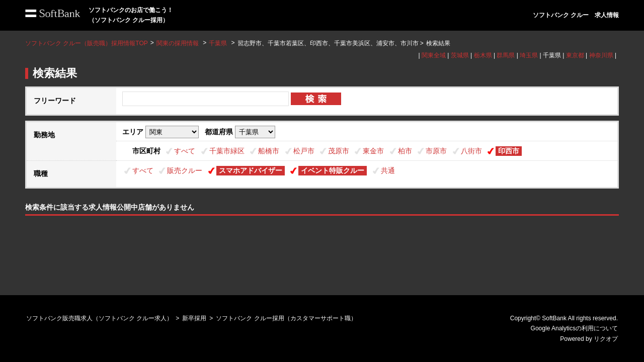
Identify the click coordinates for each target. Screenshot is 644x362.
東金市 (373, 151)
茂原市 (339, 151)
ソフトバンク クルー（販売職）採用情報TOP (87, 43)
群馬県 (506, 55)
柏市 (405, 151)
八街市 (471, 151)
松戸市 (304, 151)
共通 (388, 170)
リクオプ (606, 339)
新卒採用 (194, 318)
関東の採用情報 (178, 43)
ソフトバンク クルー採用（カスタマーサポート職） (286, 318)
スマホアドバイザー (251, 170)
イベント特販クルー (333, 170)
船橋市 (269, 151)
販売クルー (185, 170)
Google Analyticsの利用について (574, 328)
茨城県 (460, 55)
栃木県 (483, 55)
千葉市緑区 (227, 151)
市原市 (436, 151)
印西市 (509, 151)
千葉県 (218, 43)
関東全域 (434, 55)
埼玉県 (529, 55)
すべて (185, 151)
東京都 (575, 55)
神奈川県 (601, 55)
